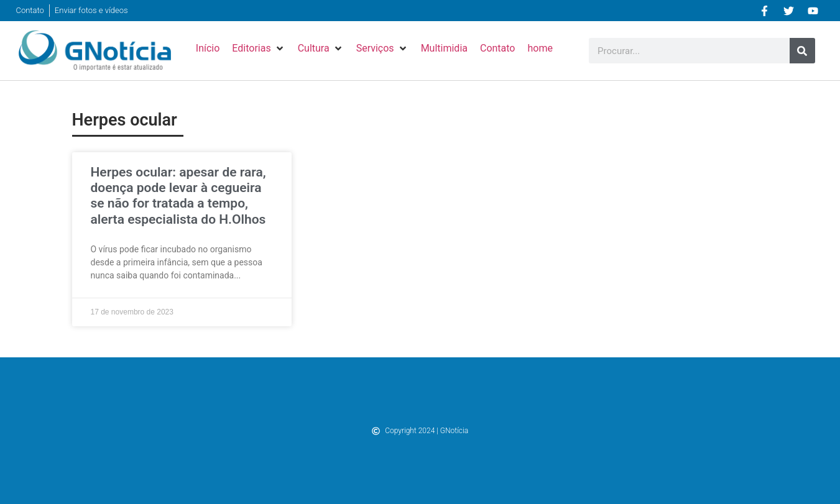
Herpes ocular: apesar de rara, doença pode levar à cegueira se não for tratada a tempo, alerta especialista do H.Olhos (178, 196)
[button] (258, 48)
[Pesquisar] (802, 51)
